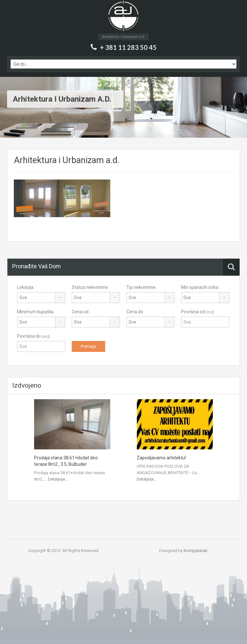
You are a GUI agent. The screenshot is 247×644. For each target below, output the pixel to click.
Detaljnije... (58, 479)
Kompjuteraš (196, 551)
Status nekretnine (90, 287)
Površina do (33, 336)
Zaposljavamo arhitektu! (161, 458)
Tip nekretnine (141, 287)
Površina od (197, 312)
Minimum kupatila (35, 312)
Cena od (80, 312)
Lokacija (25, 287)
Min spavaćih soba (200, 287)
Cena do (135, 312)
